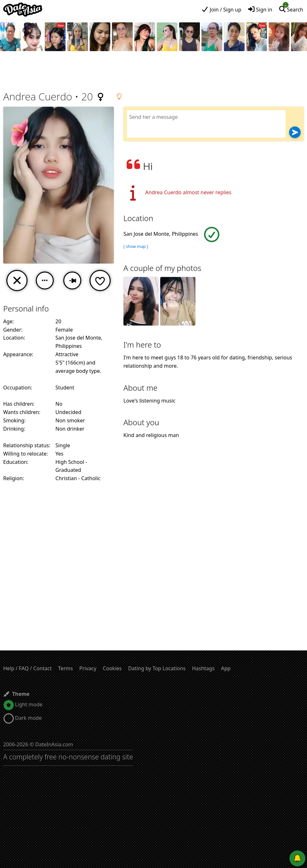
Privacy (88, 668)
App (226, 668)
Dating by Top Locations (157, 668)
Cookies (112, 668)
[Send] (295, 132)
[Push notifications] (297, 858)
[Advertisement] (153, 72)
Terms (66, 668)
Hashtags (203, 668)
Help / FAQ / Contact (28, 668)
